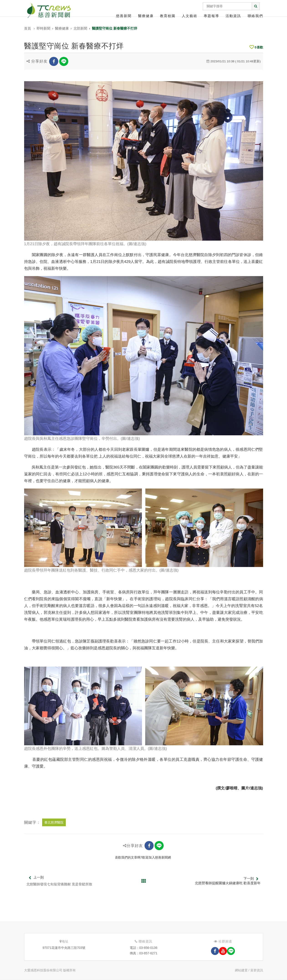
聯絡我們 (255, 16)
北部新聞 (80, 28)
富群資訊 (257, 970)
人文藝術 (190, 16)
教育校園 (168, 16)
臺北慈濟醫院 (54, 822)
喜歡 (256, 47)
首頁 (28, 28)
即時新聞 (43, 28)
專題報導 (211, 16)
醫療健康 (146, 16)
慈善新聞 (124, 16)
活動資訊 (233, 16)
